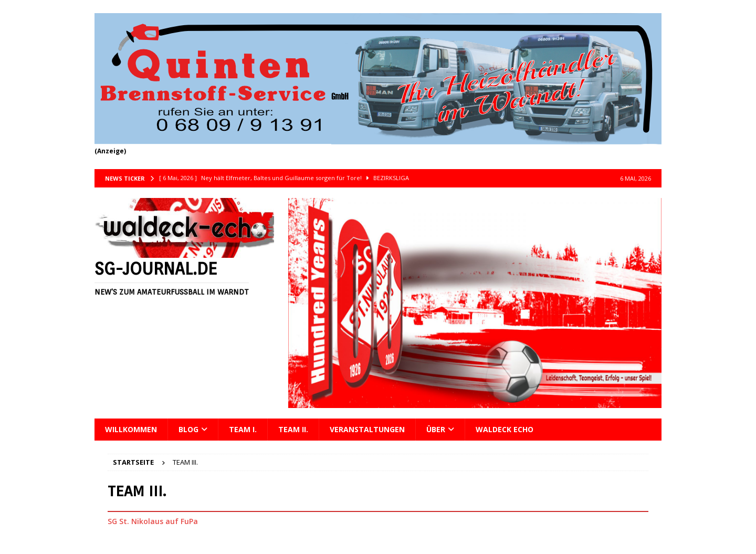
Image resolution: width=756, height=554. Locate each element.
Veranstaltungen (367, 429)
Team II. (293, 429)
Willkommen (131, 429)
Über (436, 429)
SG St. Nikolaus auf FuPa (153, 521)
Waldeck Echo (505, 429)
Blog (188, 429)
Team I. (243, 429)
